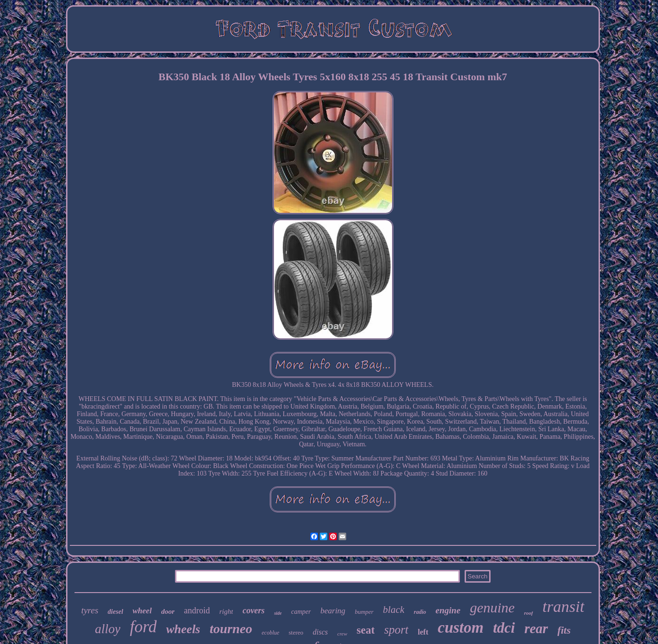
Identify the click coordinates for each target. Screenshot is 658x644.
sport (396, 630)
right (226, 611)
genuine (492, 607)
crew (342, 634)
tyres (90, 610)
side (278, 613)
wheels (183, 629)
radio (420, 612)
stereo (296, 632)
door (168, 611)
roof (529, 613)
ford (143, 627)
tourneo (231, 629)
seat (366, 630)
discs (320, 632)
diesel (115, 612)
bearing (333, 611)
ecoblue (271, 633)
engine (448, 610)
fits (564, 630)
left (423, 632)
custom (461, 627)
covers (254, 611)
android (197, 611)
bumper (364, 612)
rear (536, 628)
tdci (504, 628)
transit (563, 606)
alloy (108, 629)
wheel (142, 611)
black (394, 610)
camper (301, 612)
